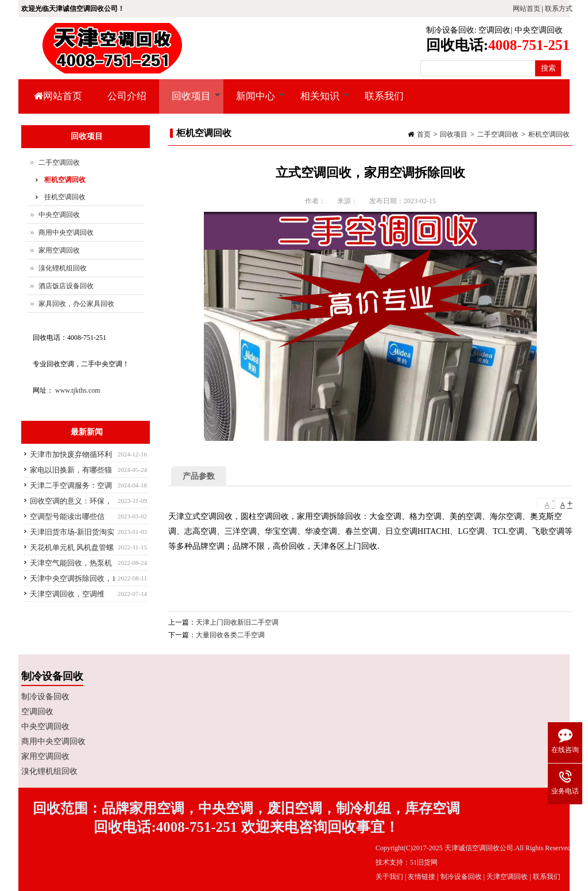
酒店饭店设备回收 (66, 286)
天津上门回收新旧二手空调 (237, 622)
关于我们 (389, 877)
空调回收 (494, 30)
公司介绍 (127, 96)
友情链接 (421, 877)
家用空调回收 (59, 250)
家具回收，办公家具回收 (76, 304)
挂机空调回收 (65, 197)
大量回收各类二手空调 (230, 635)
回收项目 (190, 102)
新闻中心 (254, 102)
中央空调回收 (539, 30)
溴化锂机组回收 (63, 268)
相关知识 (318, 102)
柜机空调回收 (549, 134)
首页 (424, 134)
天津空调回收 (507, 877)
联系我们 (384, 96)
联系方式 (559, 9)
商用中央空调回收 (66, 233)
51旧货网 (424, 862)
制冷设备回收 (450, 30)
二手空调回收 (498, 134)
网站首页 (527, 9)
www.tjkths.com (78, 390)
